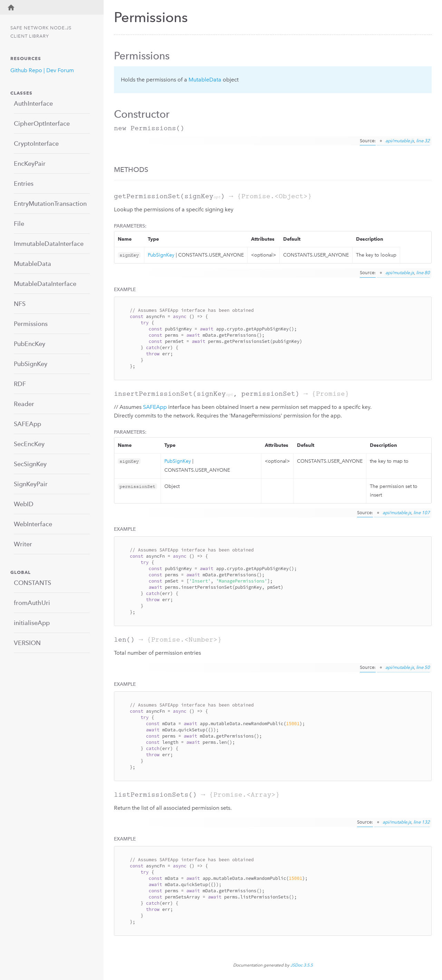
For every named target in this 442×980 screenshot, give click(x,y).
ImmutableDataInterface (49, 244)
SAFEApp (27, 424)
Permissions (31, 324)
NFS (20, 304)
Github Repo (26, 70)
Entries (24, 184)
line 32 (423, 141)
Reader (24, 404)
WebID (24, 504)
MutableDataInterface (45, 284)
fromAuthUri (32, 603)
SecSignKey (30, 464)
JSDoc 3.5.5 (302, 965)
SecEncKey (29, 444)
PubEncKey (30, 344)
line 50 (423, 667)
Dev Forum (60, 70)
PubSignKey (31, 364)
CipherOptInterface (42, 123)
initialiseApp (32, 623)
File (19, 224)
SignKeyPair (31, 484)
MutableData (32, 264)
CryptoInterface (36, 143)
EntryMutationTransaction (50, 204)
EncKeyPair (30, 164)
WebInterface (33, 524)
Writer (23, 544)
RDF (20, 384)
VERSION (27, 643)
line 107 (422, 513)
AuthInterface (33, 103)
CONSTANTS (32, 583)
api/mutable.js (400, 141)
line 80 (423, 273)
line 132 (422, 822)
